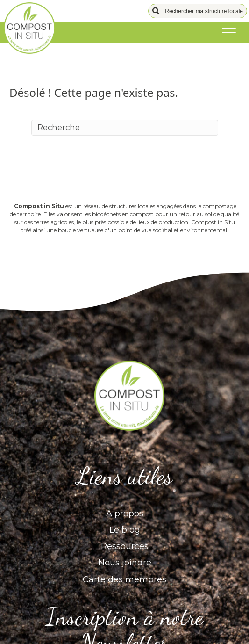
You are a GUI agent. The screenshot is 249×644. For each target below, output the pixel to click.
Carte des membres (124, 579)
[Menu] (229, 33)
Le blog (125, 530)
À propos (125, 514)
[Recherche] (125, 128)
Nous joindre (125, 563)
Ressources (125, 546)
